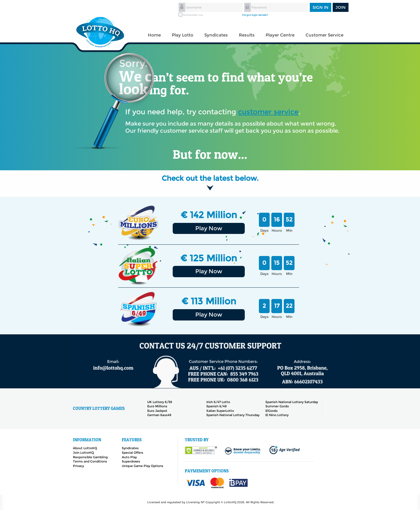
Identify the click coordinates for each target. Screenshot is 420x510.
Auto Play (129, 457)
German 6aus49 (159, 415)
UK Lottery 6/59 (160, 402)
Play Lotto (183, 35)
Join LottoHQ (83, 453)
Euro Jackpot (157, 411)
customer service (268, 112)
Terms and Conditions (90, 461)
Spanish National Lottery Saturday (292, 402)
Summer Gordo (277, 406)
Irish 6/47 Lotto (218, 402)
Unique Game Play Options (143, 466)
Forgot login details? (255, 15)
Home (154, 35)
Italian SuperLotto (220, 411)
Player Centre (280, 35)
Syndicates (216, 35)
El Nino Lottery (277, 415)
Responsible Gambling (90, 457)
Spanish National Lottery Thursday (233, 415)
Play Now (209, 228)
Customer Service (324, 35)
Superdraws (131, 461)
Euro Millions (157, 406)
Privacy (78, 466)
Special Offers (133, 453)
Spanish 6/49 (217, 406)
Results (247, 35)
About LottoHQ (85, 448)
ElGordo (271, 411)
